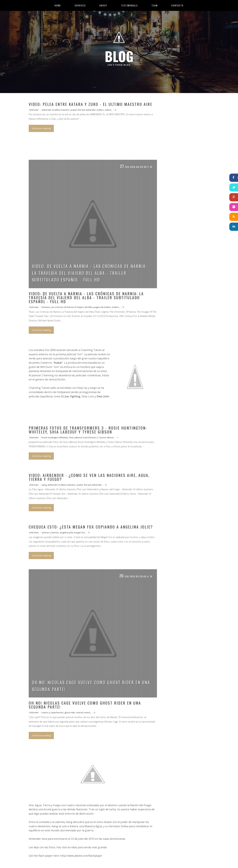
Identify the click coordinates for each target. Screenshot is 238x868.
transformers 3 (91, 437)
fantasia (46, 307)
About (103, 5)
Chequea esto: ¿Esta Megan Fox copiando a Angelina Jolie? (91, 527)
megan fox (80, 532)
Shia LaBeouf (76, 437)
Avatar (58, 363)
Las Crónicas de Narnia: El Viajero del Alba (72, 307)
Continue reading (41, 128)
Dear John (103, 396)
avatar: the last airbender (83, 110)
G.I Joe (65, 396)
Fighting (75, 396)
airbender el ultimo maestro (55, 110)
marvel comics (83, 712)
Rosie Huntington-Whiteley (55, 437)
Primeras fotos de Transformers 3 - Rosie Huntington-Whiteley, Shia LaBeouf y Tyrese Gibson (88, 430)
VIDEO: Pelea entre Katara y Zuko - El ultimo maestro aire (91, 104)
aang (44, 485)
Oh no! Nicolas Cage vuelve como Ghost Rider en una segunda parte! (91, 686)
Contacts (177, 5)
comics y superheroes (53, 712)
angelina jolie (67, 532)
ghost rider (70, 712)
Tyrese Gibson (106, 437)
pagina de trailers (102, 307)
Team (155, 5)
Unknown (34, 110)
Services (80, 5)
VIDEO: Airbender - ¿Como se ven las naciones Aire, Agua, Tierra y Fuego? (89, 477)
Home (58, 5)
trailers (100, 110)
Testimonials (129, 5)
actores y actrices (50, 532)
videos (108, 110)
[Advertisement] (88, 150)
